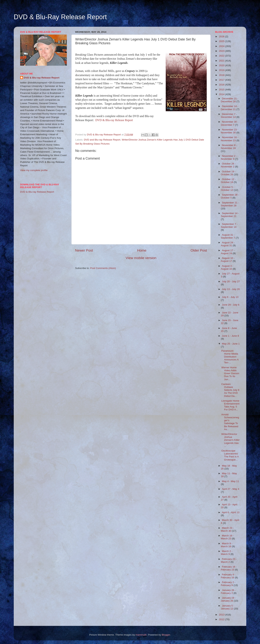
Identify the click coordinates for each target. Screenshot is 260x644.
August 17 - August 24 (228, 252)
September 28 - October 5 (230, 196)
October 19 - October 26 (228, 173)
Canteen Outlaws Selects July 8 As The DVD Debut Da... (230, 390)
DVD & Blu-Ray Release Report (60, 17)
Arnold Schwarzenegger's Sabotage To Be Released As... (230, 422)
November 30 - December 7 (230, 123)
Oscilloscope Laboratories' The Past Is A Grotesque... (230, 455)
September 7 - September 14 (229, 225)
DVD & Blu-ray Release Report (114, 120)
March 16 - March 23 (227, 537)
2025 (222, 41)
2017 (222, 80)
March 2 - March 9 (227, 553)
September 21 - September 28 (230, 204)
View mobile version (141, 258)
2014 (222, 94)
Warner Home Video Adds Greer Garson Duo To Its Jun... (230, 373)
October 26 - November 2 (228, 165)
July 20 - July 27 (231, 281)
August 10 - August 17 (228, 260)
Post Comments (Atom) (103, 268)
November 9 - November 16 (229, 147)
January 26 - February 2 (228, 592)
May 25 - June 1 (231, 344)
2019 (222, 70)
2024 (222, 46)
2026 (222, 36)
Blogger (166, 635)
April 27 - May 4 (231, 489)
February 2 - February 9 (228, 584)
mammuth (141, 635)
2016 (222, 85)
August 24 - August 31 (228, 244)
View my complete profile (34, 170)
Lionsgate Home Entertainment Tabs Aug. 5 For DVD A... (230, 405)
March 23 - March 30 (227, 529)
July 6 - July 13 (230, 297)
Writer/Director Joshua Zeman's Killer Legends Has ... (231, 440)
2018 (222, 75)
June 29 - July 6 (231, 305)
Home (142, 250)
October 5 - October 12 (227, 189)
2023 (222, 51)
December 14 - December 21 (230, 108)
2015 (222, 90)
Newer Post (84, 250)
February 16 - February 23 (229, 568)
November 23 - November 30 (230, 131)
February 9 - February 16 (228, 576)
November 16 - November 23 (230, 139)
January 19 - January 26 (228, 599)
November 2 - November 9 (229, 157)
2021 (222, 61)
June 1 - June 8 (230, 336)
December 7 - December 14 (229, 116)
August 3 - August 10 (227, 267)
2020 (222, 65)
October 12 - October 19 (228, 181)
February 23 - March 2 (229, 560)
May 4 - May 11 (230, 481)
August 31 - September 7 (228, 236)
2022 (222, 56)
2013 (222, 615)
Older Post (199, 250)
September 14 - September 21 (230, 215)
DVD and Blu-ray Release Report (102, 140)
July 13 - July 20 (231, 289)
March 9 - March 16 (227, 545)
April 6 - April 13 (231, 512)
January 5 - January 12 (227, 607)
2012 (222, 619)
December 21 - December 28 (230, 100)
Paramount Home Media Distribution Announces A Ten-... (230, 357)
